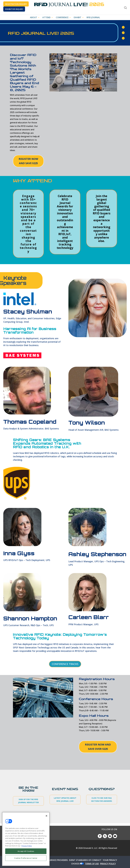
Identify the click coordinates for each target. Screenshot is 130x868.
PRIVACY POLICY (108, 864)
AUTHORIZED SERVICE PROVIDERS (52, 860)
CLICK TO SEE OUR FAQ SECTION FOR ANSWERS (102, 799)
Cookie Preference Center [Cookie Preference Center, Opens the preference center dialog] (26, 858)
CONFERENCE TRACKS (65, 664)
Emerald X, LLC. (91, 848)
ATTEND (46, 18)
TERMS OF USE (92, 864)
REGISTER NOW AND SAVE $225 (28, 161)
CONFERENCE (62, 18)
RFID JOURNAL (93, 18)
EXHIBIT (78, 18)
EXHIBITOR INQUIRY (14, 9)
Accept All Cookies (26, 851)
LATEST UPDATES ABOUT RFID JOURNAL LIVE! (65, 799)
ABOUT (34, 18)
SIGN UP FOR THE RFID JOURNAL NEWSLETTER (28, 801)
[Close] (46, 816)
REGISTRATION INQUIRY (16, 4)
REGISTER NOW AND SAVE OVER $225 (98, 747)
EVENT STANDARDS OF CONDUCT (85, 860)
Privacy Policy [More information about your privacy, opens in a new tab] (27, 846)
